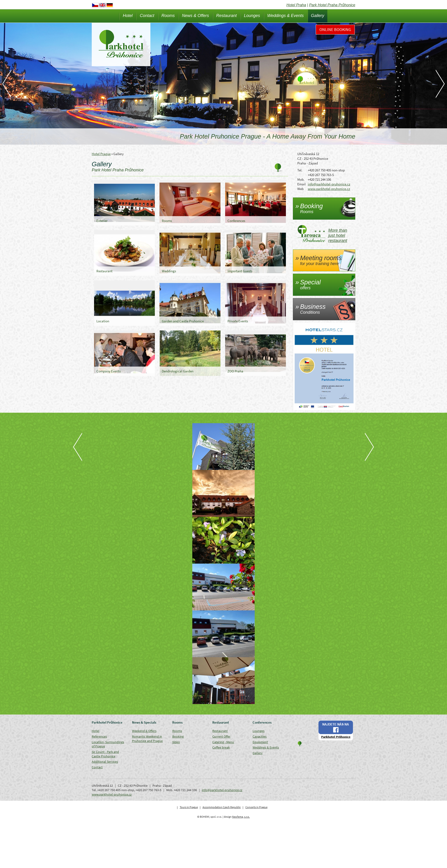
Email (301, 184)
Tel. (300, 170)
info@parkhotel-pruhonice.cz (329, 184)
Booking (178, 736)
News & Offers (196, 16)
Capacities (260, 736)
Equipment (260, 742)
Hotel (128, 16)
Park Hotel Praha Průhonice (332, 5)
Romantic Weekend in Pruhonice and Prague (147, 739)
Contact (147, 16)
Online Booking (335, 29)
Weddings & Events (286, 16)
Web (300, 189)
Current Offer (221, 736)
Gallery (318, 16)
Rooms (168, 16)
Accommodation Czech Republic (222, 807)
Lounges (252, 16)
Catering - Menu (223, 742)
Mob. (301, 179)
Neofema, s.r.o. (241, 817)
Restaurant (227, 16)
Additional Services (105, 762)
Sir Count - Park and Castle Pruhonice (105, 754)
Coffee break (221, 747)
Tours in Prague (189, 807)
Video (176, 742)
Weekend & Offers (144, 731)
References (99, 736)
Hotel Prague (101, 154)
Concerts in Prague (256, 807)
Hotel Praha (296, 5)
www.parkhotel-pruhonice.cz (329, 189)
